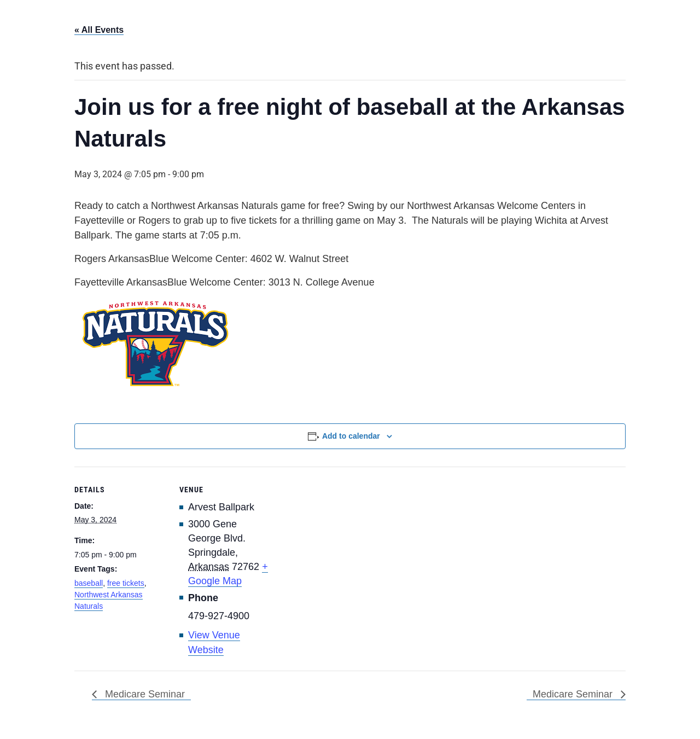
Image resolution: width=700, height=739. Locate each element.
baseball (89, 583)
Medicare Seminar (144, 694)
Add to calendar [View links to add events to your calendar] (351, 436)
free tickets (126, 583)
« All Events (99, 30)
